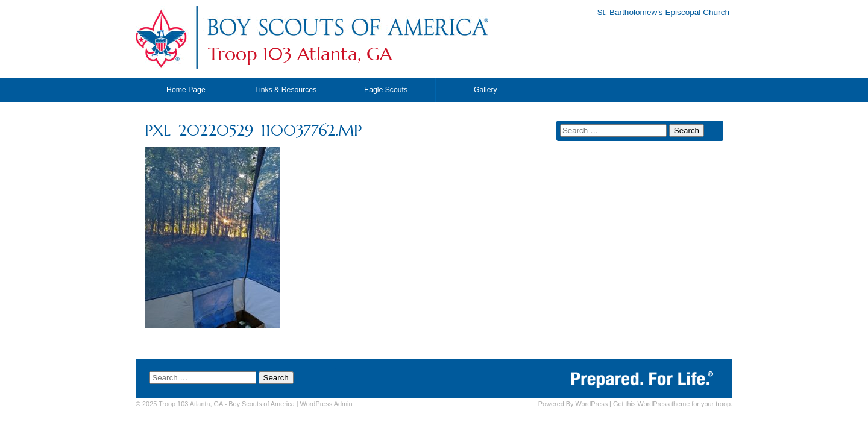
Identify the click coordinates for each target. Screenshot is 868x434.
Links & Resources (286, 90)
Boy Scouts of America (261, 404)
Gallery (486, 90)
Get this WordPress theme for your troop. (673, 404)
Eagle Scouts (386, 90)
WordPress (591, 404)
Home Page (186, 90)
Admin (326, 404)
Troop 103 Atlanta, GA (300, 54)
